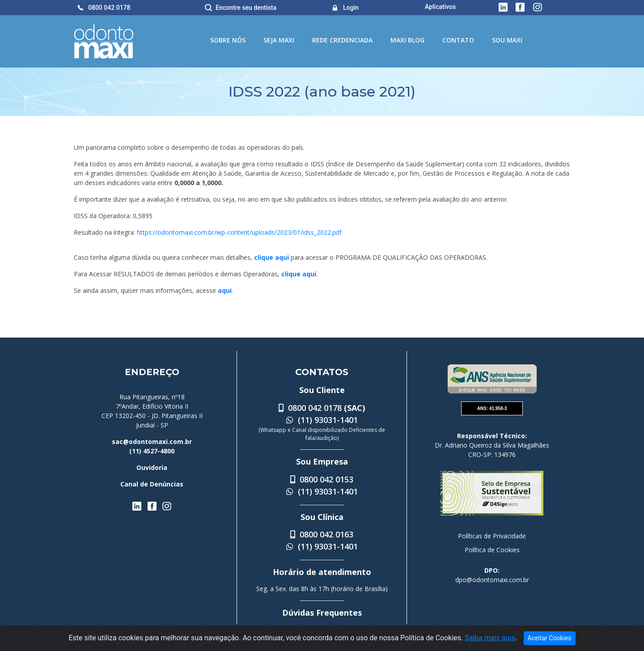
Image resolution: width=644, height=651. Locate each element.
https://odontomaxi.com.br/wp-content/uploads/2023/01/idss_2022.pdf (239, 232)
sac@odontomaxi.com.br (152, 442)
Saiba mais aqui (490, 638)
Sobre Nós (228, 40)
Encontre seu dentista (246, 8)
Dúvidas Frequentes (322, 613)
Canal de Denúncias (152, 484)
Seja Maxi (279, 40)
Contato (458, 40)
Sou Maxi (507, 40)
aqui (225, 290)
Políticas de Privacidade (492, 536)
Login (351, 8)
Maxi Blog (407, 40)
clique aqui (271, 257)
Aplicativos (440, 7)
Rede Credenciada (342, 40)
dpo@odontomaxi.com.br (492, 580)
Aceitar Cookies (550, 638)
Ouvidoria (152, 467)
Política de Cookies (492, 550)
